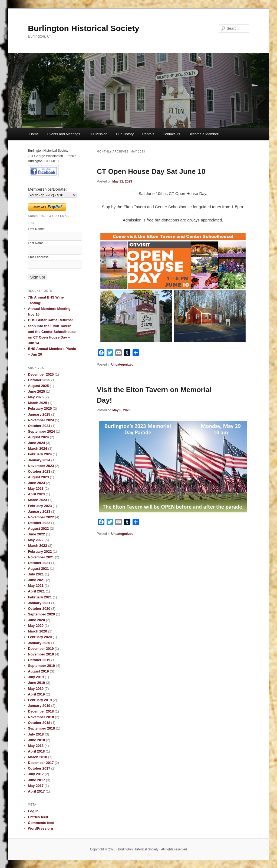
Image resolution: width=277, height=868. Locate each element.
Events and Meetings (64, 134)
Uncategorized (122, 365)
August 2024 (38, 437)
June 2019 (36, 683)
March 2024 (37, 448)
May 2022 (36, 540)
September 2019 (41, 666)
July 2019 (36, 677)
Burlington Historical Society (84, 28)
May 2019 (36, 689)
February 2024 (40, 454)
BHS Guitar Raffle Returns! (50, 320)
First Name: (36, 229)
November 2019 (41, 654)
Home (34, 134)
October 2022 (39, 523)
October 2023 (39, 471)
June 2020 (36, 620)
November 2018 (41, 717)
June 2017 (36, 780)
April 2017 (36, 791)
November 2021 (41, 557)
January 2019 (39, 706)
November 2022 (41, 517)
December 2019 (41, 649)
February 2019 (40, 700)
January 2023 (39, 511)
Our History (125, 134)
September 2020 (41, 614)
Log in (33, 811)
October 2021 (39, 563)
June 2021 (36, 580)
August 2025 (38, 386)
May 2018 (36, 746)
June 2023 (36, 483)
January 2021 (39, 603)
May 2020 (36, 626)
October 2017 (39, 768)
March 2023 (37, 500)
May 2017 (36, 786)
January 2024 (39, 460)
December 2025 (41, 374)
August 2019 (38, 671)
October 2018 (39, 723)
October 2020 (39, 609)
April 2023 (36, 494)
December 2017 (41, 763)
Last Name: (36, 243)
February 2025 (40, 408)
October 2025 (39, 380)
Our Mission (98, 134)
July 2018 (36, 734)
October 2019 (39, 660)
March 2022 (37, 546)
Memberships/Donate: (47, 189)
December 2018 (41, 711)
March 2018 (37, 757)
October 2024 (39, 426)
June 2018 (36, 740)
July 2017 (36, 774)
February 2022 (40, 551)
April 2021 (36, 591)
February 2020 (40, 637)
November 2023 (41, 466)
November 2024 (41, 420)
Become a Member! (204, 134)
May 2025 (36, 397)
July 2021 (36, 574)
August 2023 (38, 477)
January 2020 (39, 643)
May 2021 (36, 586)
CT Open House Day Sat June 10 (151, 171)
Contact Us (171, 134)
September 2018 (41, 728)
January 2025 (39, 414)
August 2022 (38, 529)
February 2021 (40, 597)
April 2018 (36, 751)
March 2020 (37, 631)
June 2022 (36, 534)
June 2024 (36, 443)
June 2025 (36, 391)
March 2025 (37, 403)
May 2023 (36, 488)
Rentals (148, 134)
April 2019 (36, 694)
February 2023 (40, 506)
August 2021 (38, 569)
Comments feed (41, 823)
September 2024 (41, 431)
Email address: (39, 257)
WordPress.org (40, 828)
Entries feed (38, 817)
